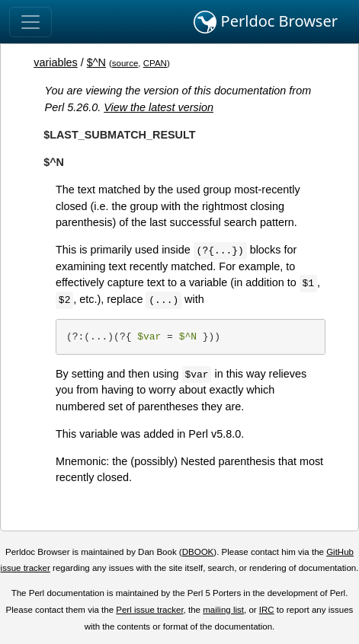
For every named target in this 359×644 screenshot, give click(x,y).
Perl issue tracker (149, 610)
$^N (96, 62)
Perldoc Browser (266, 22)
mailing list (223, 610)
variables (56, 62)
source (125, 63)
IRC (267, 610)
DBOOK (198, 552)
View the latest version (159, 107)
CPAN (155, 63)
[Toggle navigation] (30, 22)
